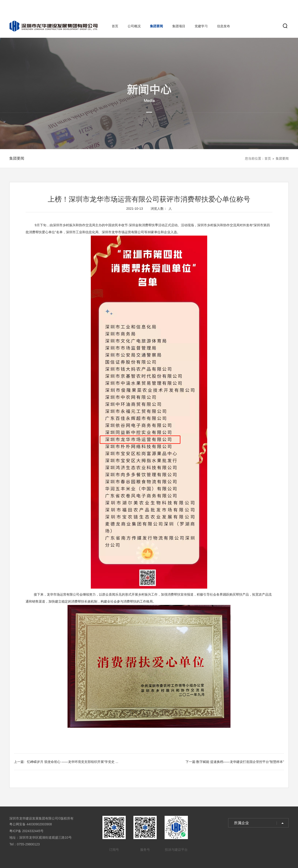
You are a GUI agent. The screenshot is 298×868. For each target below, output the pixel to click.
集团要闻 (156, 26)
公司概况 (134, 26)
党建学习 (201, 26)
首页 (115, 26)
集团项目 (179, 26)
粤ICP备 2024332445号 (26, 831)
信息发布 (223, 26)
